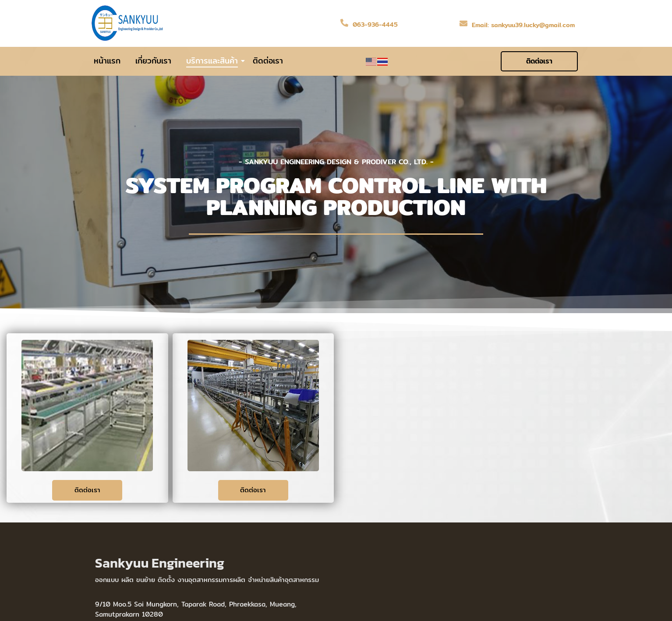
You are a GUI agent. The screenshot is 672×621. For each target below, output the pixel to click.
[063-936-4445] (344, 23)
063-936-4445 (375, 25)
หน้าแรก (107, 61)
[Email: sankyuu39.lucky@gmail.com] (463, 23)
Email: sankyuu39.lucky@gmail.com (523, 25)
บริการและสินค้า (214, 61)
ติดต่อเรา (268, 61)
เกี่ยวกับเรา (153, 61)
